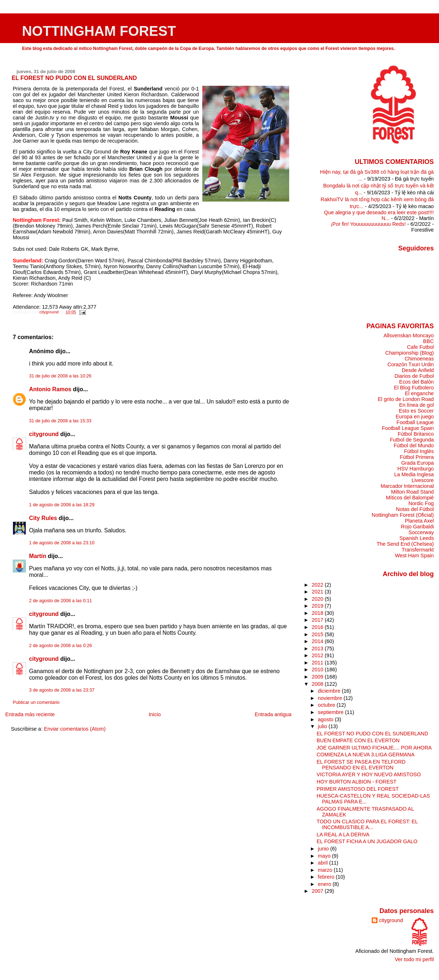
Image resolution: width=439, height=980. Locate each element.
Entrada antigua (273, 714)
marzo (326, 870)
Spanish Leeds (417, 538)
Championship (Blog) (410, 353)
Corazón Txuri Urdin (410, 364)
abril (323, 863)
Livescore (423, 480)
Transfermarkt (418, 550)
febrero (327, 877)
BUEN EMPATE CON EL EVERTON (358, 740)
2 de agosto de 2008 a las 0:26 (60, 646)
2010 (318, 669)
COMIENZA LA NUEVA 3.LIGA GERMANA (366, 755)
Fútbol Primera (417, 457)
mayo (325, 856)
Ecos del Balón (417, 382)
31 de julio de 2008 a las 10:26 (60, 376)
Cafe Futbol (420, 347)
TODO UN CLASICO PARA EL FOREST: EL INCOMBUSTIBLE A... (367, 824)
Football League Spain (408, 428)
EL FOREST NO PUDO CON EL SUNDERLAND (372, 734)
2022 (318, 585)
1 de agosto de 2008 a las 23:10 (62, 543)
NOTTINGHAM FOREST (99, 31)
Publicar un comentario (36, 702)
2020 (318, 599)
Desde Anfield (418, 370)
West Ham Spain (414, 556)
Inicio (155, 714)
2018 (318, 613)
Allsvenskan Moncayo (409, 335)
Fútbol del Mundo (414, 445)
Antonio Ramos (50, 389)
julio (323, 726)
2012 (318, 655)
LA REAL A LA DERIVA (343, 835)
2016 (318, 627)
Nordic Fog (421, 503)
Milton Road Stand (412, 492)
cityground (44, 434)
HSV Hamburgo (416, 469)
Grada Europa (417, 463)
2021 (318, 592)
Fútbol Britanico (416, 434)
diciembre (330, 691)
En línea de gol (417, 405)
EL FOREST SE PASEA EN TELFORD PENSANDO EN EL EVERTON (361, 765)
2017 (318, 620)
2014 (318, 641)
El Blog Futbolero (414, 388)
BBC (429, 341)
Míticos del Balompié (410, 498)
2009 (318, 677)
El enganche (419, 393)
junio (324, 849)
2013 (318, 649)
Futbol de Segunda (412, 440)
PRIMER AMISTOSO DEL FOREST (358, 789)
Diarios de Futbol (414, 376)
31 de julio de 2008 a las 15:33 (60, 421)
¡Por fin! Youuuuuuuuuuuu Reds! (368, 224)
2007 (318, 891)
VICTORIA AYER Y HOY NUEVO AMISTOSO (369, 774)
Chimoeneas (419, 359)
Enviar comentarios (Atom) (75, 729)
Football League (415, 422)
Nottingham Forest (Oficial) (403, 515)
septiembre (331, 712)
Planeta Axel (419, 521)
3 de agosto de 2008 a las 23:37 (62, 690)
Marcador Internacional (407, 486)
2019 (318, 606)
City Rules (43, 518)
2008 (318, 684)
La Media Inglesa (414, 474)
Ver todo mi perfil (414, 959)
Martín (38, 556)
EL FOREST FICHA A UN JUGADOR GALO (367, 841)
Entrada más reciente (30, 714)
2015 (318, 634)
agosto (326, 719)
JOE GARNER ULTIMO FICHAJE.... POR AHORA (374, 748)
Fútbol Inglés (419, 451)
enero (325, 884)
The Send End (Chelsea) (405, 544)
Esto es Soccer (416, 411)
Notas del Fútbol (415, 509)
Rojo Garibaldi (417, 527)
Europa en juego (415, 417)
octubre (327, 705)
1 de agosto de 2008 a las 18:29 (62, 505)
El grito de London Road (406, 399)
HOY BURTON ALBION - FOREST (357, 782)
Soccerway (421, 532)
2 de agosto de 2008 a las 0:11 (60, 601)
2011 (318, 663)
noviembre (331, 698)
